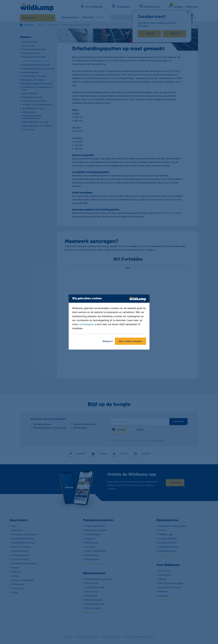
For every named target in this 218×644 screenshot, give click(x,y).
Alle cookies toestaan (130, 341)
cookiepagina (86, 324)
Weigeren (108, 341)
